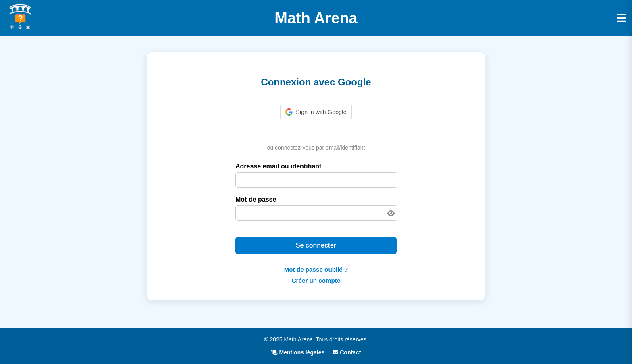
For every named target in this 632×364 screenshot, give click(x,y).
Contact (347, 352)
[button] (316, 112)
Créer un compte (316, 280)
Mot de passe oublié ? (316, 269)
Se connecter (316, 245)
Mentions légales (298, 352)
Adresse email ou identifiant (278, 166)
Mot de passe (256, 199)
